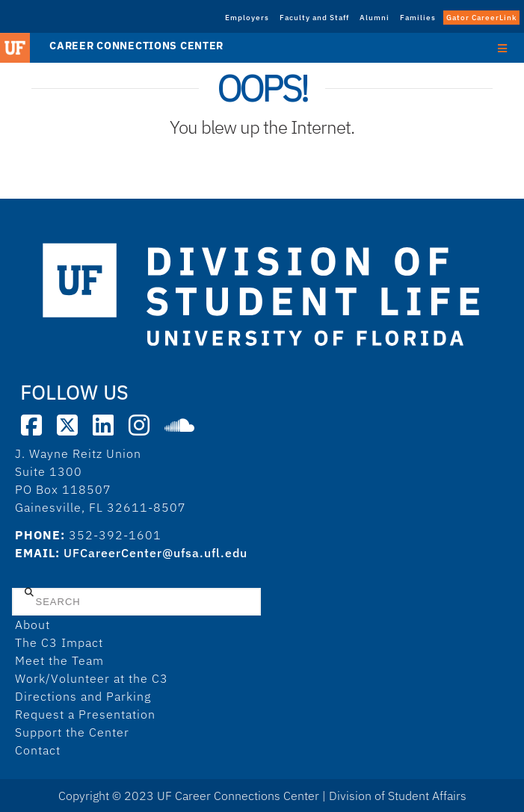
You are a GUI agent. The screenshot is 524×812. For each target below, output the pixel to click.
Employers (247, 18)
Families (418, 18)
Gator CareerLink (481, 18)
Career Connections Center (136, 46)
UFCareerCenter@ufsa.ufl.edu (155, 553)
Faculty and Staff (314, 18)
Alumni (374, 18)
